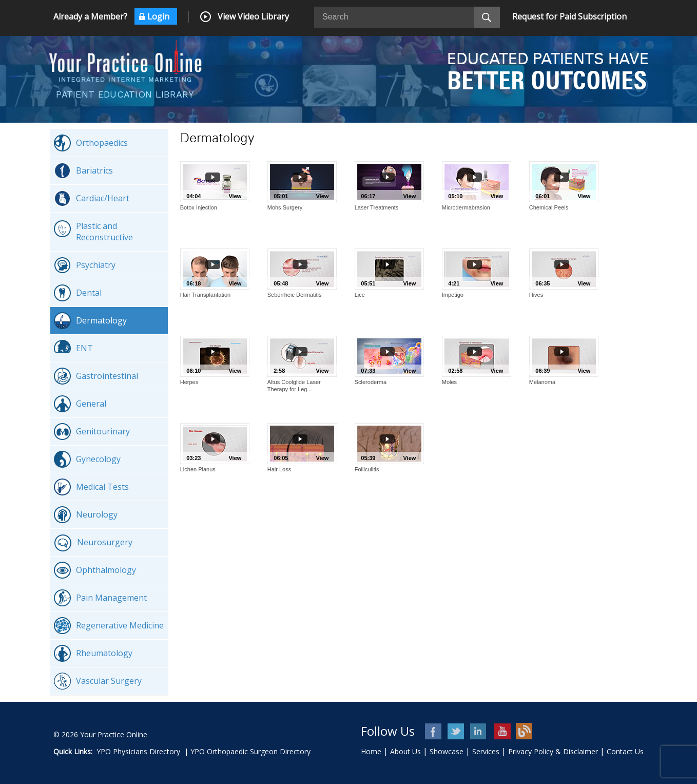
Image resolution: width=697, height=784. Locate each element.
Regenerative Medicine (109, 626)
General (80, 404)
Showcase (447, 751)
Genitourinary (92, 432)
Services (486, 751)
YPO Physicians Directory (138, 751)
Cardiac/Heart (92, 198)
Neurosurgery (93, 543)
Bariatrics (83, 171)
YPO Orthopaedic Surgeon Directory (250, 751)
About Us (405, 751)
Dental (78, 293)
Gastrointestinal (96, 376)
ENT (73, 348)
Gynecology (87, 459)
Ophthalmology (95, 570)
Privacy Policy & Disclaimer (553, 751)
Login (158, 16)
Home (371, 751)
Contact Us (625, 751)
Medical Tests (91, 487)
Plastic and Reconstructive (93, 232)
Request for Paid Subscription (569, 16)
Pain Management (100, 598)
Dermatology (90, 321)
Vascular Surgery (98, 681)
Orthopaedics (91, 143)
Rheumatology (93, 653)
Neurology (86, 515)
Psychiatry (85, 265)
